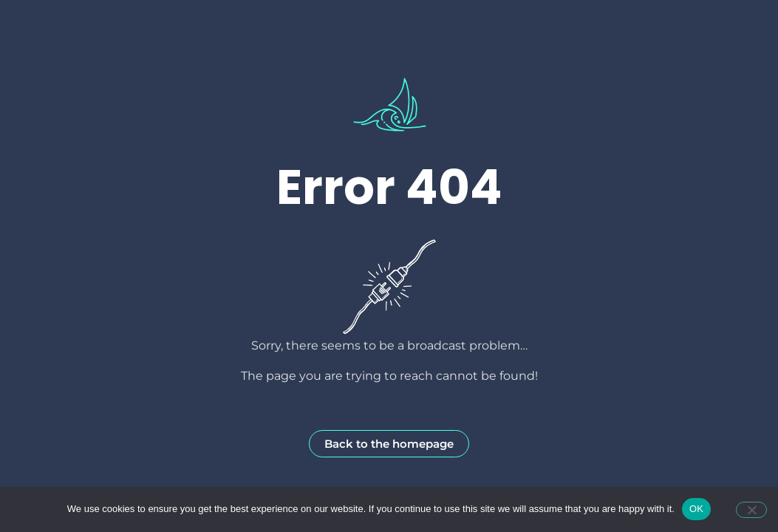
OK (696, 509)
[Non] (751, 510)
